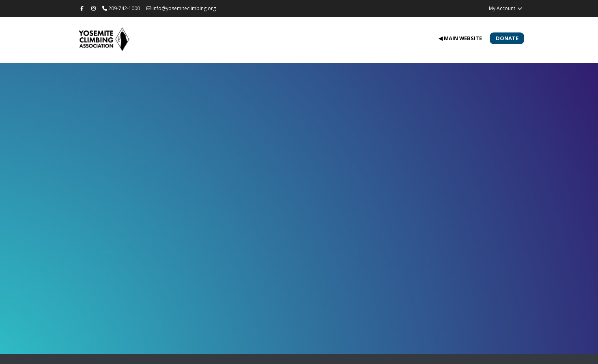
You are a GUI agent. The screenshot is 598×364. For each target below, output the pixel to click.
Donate (507, 38)
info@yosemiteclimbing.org (181, 8)
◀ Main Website (460, 38)
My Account (506, 8)
